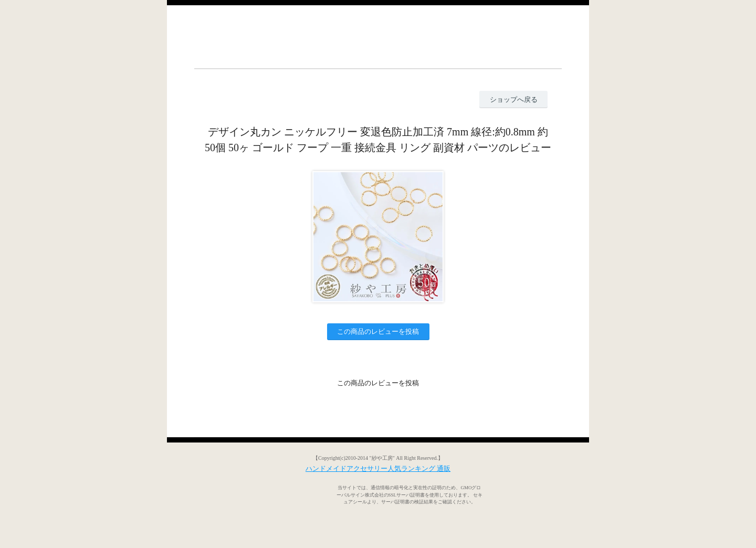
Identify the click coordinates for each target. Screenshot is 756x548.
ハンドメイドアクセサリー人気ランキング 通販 (378, 468)
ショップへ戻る (514, 99)
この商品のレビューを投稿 (378, 331)
